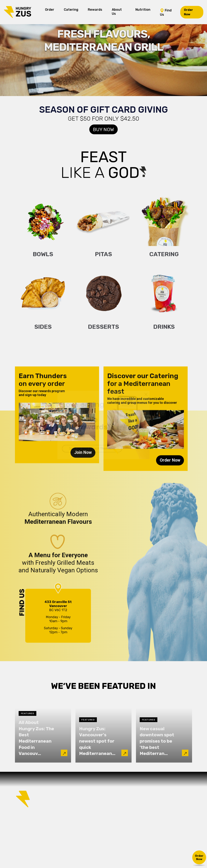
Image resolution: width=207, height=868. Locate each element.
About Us (117, 12)
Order (50, 10)
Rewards (95, 10)
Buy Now (103, 130)
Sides (43, 330)
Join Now (83, 456)
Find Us (166, 12)
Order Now (188, 12)
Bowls (43, 258)
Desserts (103, 330)
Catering (71, 10)
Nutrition (143, 10)
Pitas (103, 258)
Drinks (164, 330)
